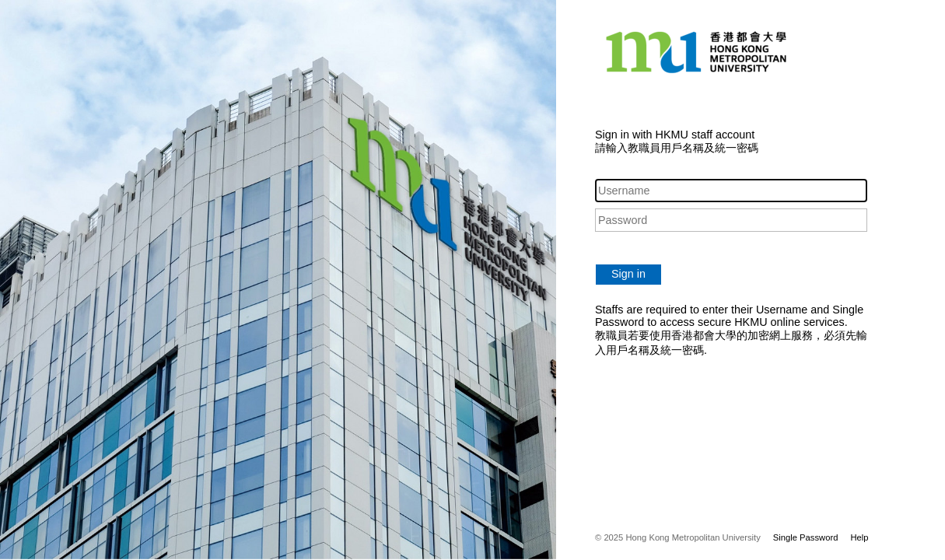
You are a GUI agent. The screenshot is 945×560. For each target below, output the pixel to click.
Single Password (806, 537)
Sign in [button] (628, 274)
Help (859, 537)
